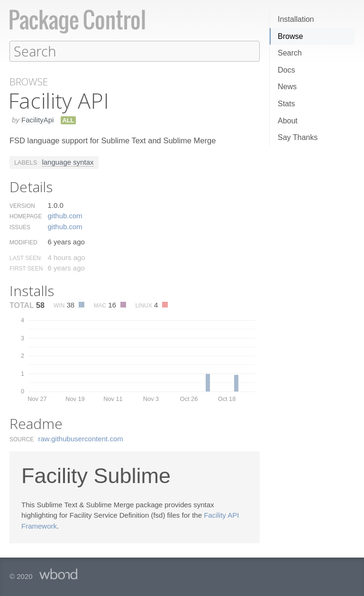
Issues (20, 227)
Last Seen (25, 258)
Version (22, 205)
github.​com (65, 215)
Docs (286, 70)
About (288, 121)
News (287, 87)
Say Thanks (298, 137)
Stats (286, 104)
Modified (23, 242)
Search (290, 53)
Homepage (26, 216)
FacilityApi (37, 119)
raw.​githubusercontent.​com (81, 438)
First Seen (26, 268)
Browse (290, 36)
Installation (296, 19)
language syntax (68, 162)
